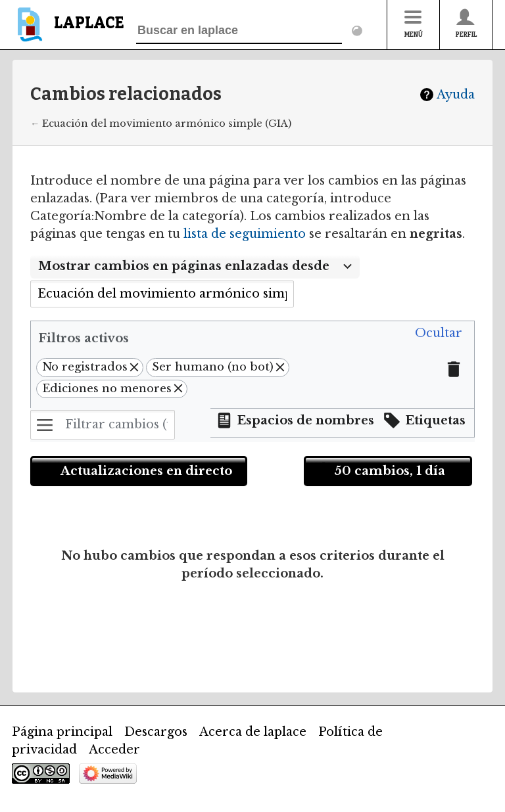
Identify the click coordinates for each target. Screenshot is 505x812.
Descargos (156, 732)
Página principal (62, 732)
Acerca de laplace (253, 732)
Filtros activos (84, 338)
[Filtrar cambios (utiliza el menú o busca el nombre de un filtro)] (103, 425)
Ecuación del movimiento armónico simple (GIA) (167, 124)
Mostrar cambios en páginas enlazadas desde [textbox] (184, 266)
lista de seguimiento (245, 234)
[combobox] (195, 267)
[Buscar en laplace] (239, 31)
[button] (439, 334)
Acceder (114, 750)
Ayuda (456, 95)
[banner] (68, 31)
